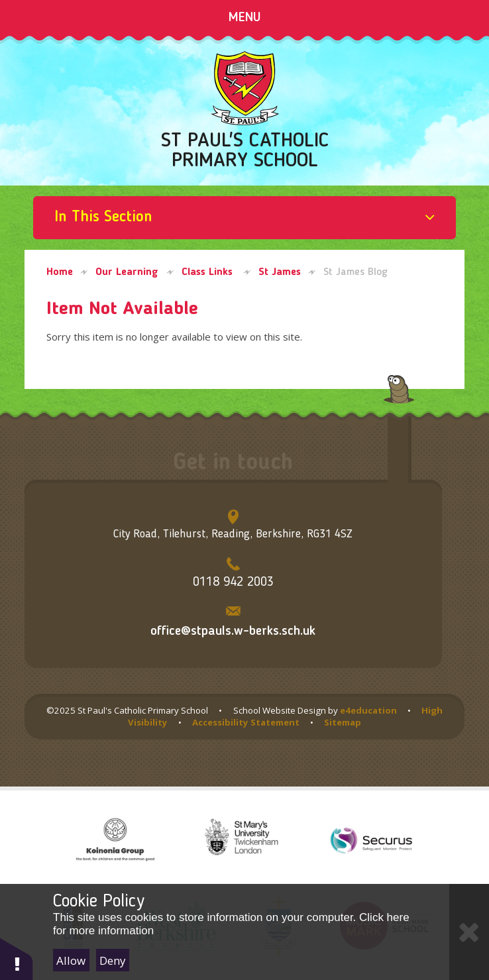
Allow (71, 960)
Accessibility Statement (246, 722)
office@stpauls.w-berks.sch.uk (233, 631)
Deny (113, 960)
